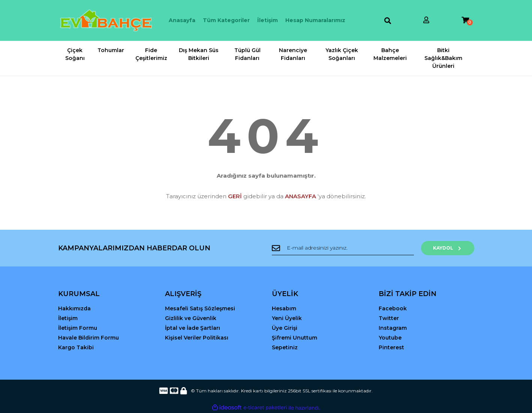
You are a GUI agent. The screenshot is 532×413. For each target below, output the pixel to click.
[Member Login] (426, 20)
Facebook (393, 308)
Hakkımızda (74, 308)
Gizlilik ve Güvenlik (191, 318)
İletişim (267, 20)
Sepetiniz (285, 347)
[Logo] (106, 20)
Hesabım (284, 308)
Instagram (393, 328)
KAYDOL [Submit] (450, 248)
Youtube (390, 338)
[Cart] (465, 20)
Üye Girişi (285, 328)
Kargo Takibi (76, 347)
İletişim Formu (78, 328)
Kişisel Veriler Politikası (197, 338)
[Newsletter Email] (345, 248)
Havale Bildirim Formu (88, 338)
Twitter (389, 318)
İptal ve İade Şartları (193, 328)
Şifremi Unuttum (294, 338)
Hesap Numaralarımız (315, 20)
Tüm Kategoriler (226, 20)
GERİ (235, 196)
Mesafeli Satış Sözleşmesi (200, 308)
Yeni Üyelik (287, 318)
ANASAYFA (300, 196)
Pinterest (391, 347)
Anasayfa (182, 20)
